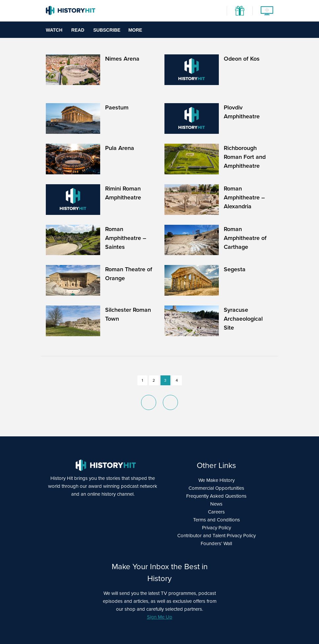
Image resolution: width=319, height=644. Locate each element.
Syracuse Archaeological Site (243, 319)
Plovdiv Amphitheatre (242, 112)
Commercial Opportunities (216, 488)
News (216, 504)
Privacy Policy (217, 528)
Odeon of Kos (242, 59)
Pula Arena (120, 148)
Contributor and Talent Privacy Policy (217, 536)
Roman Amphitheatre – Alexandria (244, 197)
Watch (54, 30)
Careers (216, 512)
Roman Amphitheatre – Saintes (126, 238)
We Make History (217, 480)
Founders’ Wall (216, 543)
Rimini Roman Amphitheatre (123, 193)
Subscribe (107, 30)
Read (78, 30)
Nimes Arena (122, 59)
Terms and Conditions (217, 520)
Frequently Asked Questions (216, 496)
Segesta (235, 269)
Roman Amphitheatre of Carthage (245, 238)
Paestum (117, 107)
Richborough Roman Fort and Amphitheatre (245, 157)
